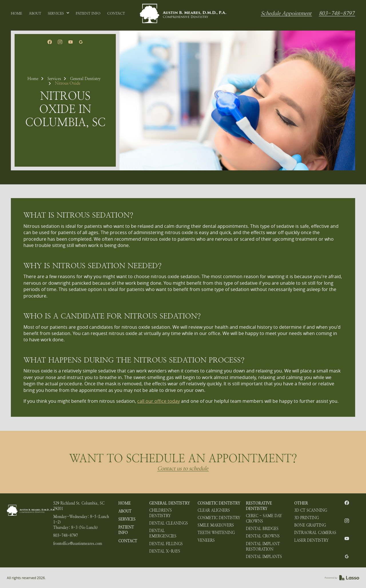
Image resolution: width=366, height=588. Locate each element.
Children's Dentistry (161, 513)
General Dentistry (85, 79)
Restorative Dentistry (259, 506)
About (125, 511)
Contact (128, 541)
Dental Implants (264, 557)
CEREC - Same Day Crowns (264, 519)
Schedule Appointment (286, 14)
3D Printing (307, 518)
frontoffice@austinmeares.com (78, 544)
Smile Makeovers (216, 525)
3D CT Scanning (311, 510)
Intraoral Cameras (315, 533)
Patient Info (126, 530)
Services (54, 79)
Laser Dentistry (311, 540)
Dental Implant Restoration (263, 547)
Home (33, 79)
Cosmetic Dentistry (219, 503)
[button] (59, 13)
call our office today (159, 401)
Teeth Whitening (216, 533)
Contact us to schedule (183, 469)
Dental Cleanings (169, 523)
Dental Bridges (262, 529)
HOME (125, 503)
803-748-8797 (337, 14)
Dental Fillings (166, 544)
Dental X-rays (165, 551)
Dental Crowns (263, 536)
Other (301, 503)
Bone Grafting (310, 525)
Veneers (206, 540)
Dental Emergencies (163, 533)
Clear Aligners (214, 510)
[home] (183, 13)
